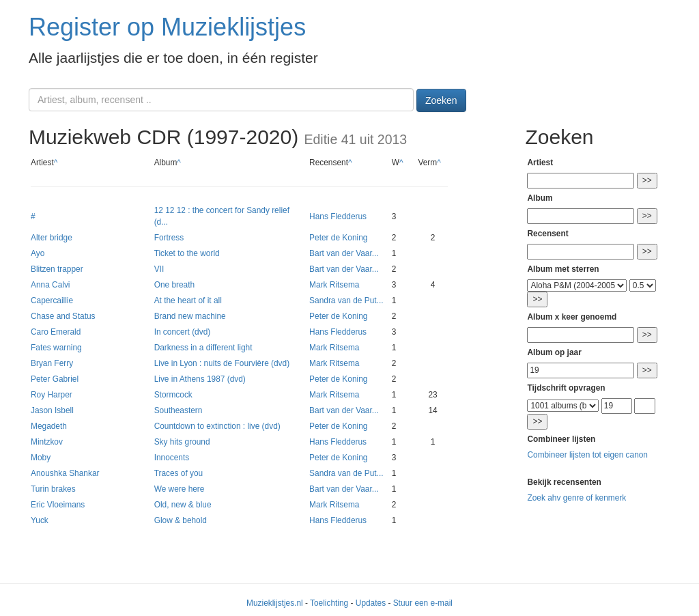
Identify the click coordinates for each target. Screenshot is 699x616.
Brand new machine (190, 316)
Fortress (169, 238)
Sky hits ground (182, 442)
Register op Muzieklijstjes (167, 27)
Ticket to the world (187, 253)
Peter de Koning (338, 238)
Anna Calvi (51, 285)
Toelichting (329, 603)
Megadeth (49, 426)
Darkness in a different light (203, 348)
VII (159, 269)
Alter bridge (52, 238)
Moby (41, 458)
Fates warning (56, 348)
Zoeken (441, 100)
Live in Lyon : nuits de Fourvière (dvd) (222, 363)
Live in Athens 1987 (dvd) (200, 379)
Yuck (40, 520)
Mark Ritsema (334, 285)
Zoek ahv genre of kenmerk (576, 498)
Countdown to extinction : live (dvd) (217, 426)
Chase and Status (63, 316)
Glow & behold (181, 520)
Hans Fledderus (338, 216)
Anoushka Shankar (65, 473)
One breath (175, 285)
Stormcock (173, 395)
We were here (180, 489)
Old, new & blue (183, 505)
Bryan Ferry (52, 363)
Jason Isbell (52, 410)
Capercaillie (52, 300)
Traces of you (179, 473)
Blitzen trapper (57, 269)
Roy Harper (52, 395)
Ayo (38, 253)
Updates (371, 603)
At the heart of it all (188, 300)
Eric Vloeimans (58, 505)
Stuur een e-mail (423, 603)
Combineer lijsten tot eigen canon (587, 455)
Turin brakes (53, 489)
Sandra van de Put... (346, 300)
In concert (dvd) (183, 332)
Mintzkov (47, 442)
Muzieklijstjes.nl (275, 603)
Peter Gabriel (55, 379)
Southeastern (179, 410)
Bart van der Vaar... (344, 253)
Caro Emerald (56, 332)
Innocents (172, 458)
